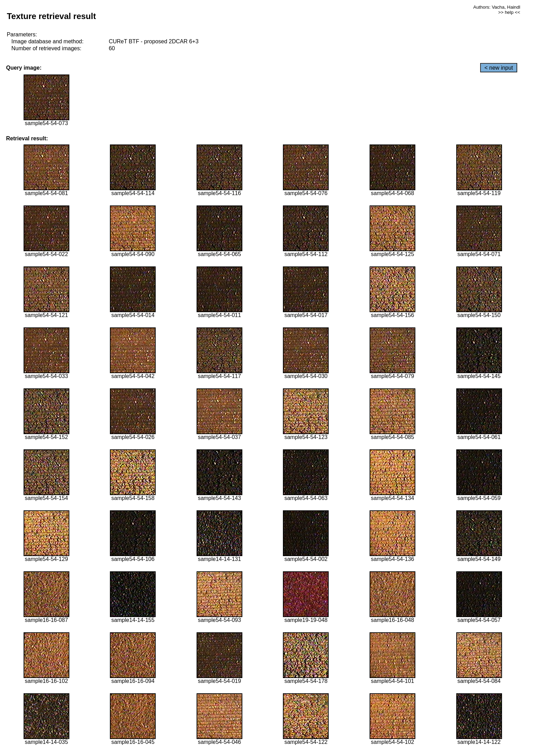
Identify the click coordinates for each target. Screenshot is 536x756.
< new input (499, 68)
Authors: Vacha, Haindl (497, 7)
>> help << (509, 12)
